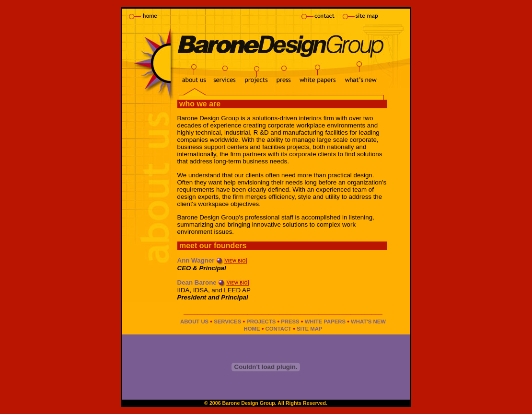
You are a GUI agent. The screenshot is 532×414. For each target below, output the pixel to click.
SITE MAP (310, 329)
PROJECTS (261, 322)
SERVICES (227, 322)
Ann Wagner (196, 260)
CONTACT (278, 329)
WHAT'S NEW (368, 322)
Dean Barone (197, 282)
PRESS (290, 322)
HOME (252, 329)
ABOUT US (194, 322)
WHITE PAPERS (325, 322)
